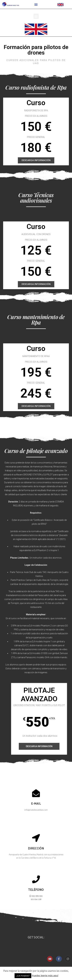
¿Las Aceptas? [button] (23, 976)
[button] (36, 4)
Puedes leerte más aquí (45, 975)
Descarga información (39, 746)
